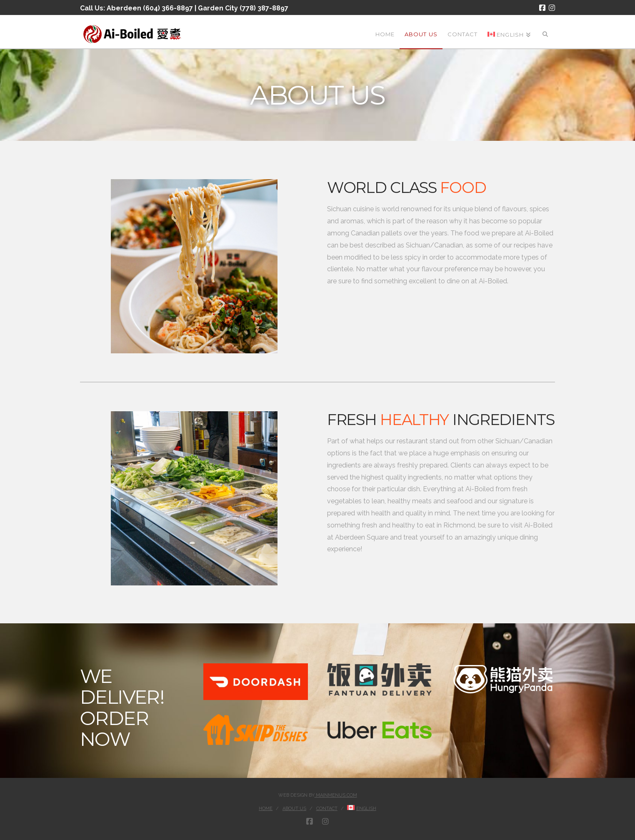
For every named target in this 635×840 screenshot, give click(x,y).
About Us (294, 809)
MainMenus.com (336, 795)
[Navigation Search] (545, 32)
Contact (327, 809)
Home (266, 809)
